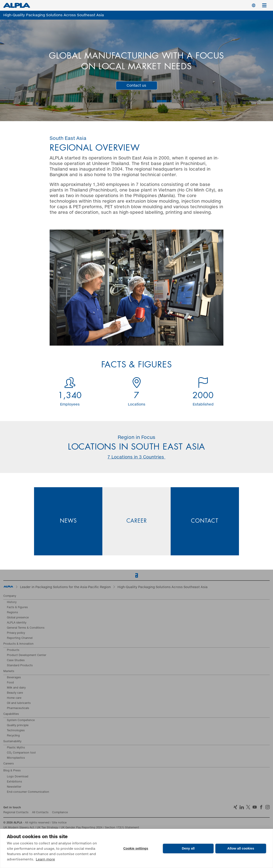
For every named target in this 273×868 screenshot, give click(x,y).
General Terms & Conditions (26, 628)
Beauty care (15, 693)
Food (10, 683)
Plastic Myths (16, 748)
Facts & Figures (17, 607)
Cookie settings (136, 848)
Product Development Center (27, 655)
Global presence (18, 618)
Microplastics (16, 758)
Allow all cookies (241, 848)
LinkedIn (242, 807)
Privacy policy (16, 633)
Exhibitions (14, 782)
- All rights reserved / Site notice (35, 823)
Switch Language (254, 5)
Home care (14, 698)
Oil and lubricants (19, 703)
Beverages (14, 678)
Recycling (13, 736)
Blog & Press (12, 771)
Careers (9, 764)
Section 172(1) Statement (122, 828)
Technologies (16, 731)
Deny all (188, 848)
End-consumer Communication (28, 792)
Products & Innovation (18, 644)
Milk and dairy (16, 688)
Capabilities (11, 714)
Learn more (45, 859)
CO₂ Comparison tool (21, 753)
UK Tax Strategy (47, 828)
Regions (12, 613)
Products (13, 650)
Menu (266, 3)
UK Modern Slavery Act (19, 828)
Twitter (248, 807)
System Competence (21, 720)
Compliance (60, 813)
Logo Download (18, 777)
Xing (235, 807)
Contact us (136, 85)
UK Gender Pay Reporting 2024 (82, 828)
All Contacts (40, 813)
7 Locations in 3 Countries (136, 457)
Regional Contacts (16, 813)
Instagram (268, 807)
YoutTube (255, 807)
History (12, 602)
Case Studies (16, 660)
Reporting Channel (20, 638)
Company (10, 596)
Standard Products (20, 666)
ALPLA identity (17, 623)
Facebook (261, 807)
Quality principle (18, 725)
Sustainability (12, 742)
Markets (9, 671)
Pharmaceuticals (18, 708)
